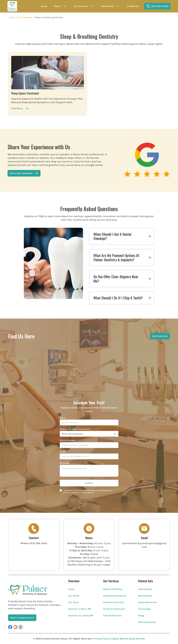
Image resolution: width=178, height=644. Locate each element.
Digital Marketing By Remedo (128, 639)
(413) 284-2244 (38, 543)
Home (12, 17)
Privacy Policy (101, 639)
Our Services (25, 17)
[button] (10, 627)
